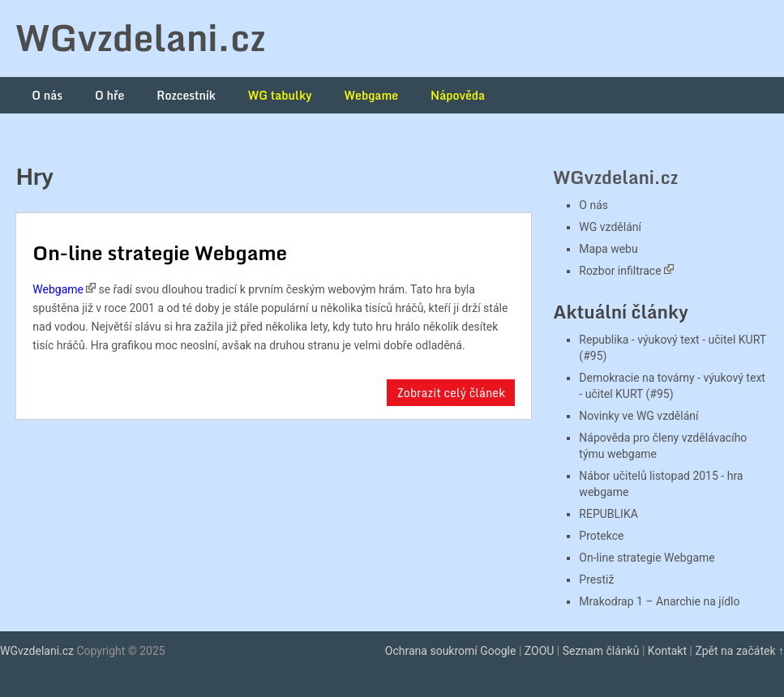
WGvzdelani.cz (140, 37)
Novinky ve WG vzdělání (638, 416)
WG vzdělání (610, 227)
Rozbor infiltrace (620, 271)
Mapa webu (608, 249)
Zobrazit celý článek (451, 393)
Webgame (372, 95)
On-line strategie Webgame (160, 252)
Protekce (601, 536)
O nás (47, 95)
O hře (109, 95)
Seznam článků (601, 651)
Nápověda (458, 95)
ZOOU (540, 651)
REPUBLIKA (608, 514)
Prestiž (596, 579)
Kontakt (667, 651)
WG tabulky (280, 95)
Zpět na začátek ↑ (739, 651)
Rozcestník (186, 95)
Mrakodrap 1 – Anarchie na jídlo (659, 601)
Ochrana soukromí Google (451, 651)
